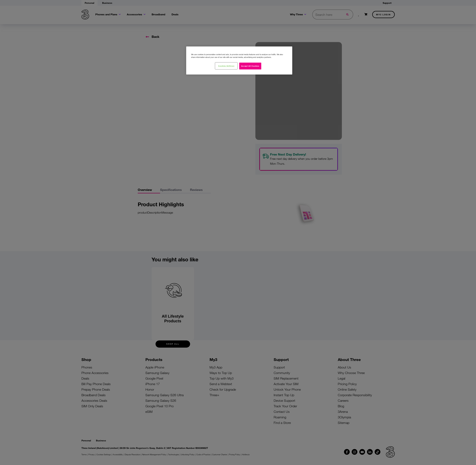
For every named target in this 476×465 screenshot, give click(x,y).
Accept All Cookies (250, 66)
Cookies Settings (226, 66)
